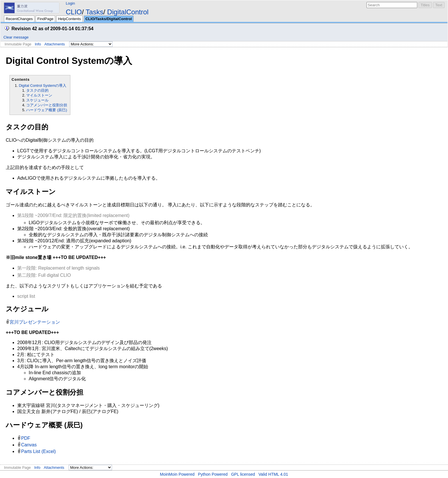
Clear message (16, 37)
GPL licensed (243, 474)
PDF (26, 438)
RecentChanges (19, 19)
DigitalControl (128, 12)
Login (70, 3)
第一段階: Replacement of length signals (58, 268)
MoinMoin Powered (177, 474)
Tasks (94, 12)
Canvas (29, 445)
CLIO (74, 12)
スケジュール (37, 100)
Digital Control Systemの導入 (43, 86)
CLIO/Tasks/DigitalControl (109, 19)
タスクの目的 (37, 90)
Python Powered (213, 474)
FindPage (45, 19)
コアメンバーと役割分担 (47, 105)
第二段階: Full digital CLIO (44, 275)
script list (26, 296)
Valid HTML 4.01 (273, 474)
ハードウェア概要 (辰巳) (47, 110)
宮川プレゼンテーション (35, 322)
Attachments (55, 44)
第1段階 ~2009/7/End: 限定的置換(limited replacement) (73, 215)
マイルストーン (39, 95)
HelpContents (69, 19)
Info (38, 44)
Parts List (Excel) (38, 451)
